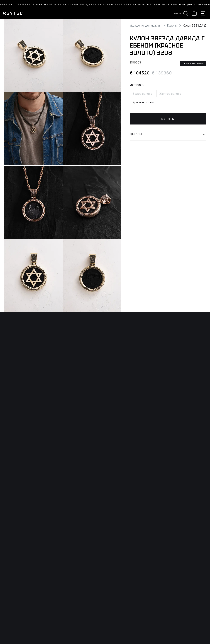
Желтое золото (170, 94)
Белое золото (142, 94)
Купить (168, 119)
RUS (178, 13)
